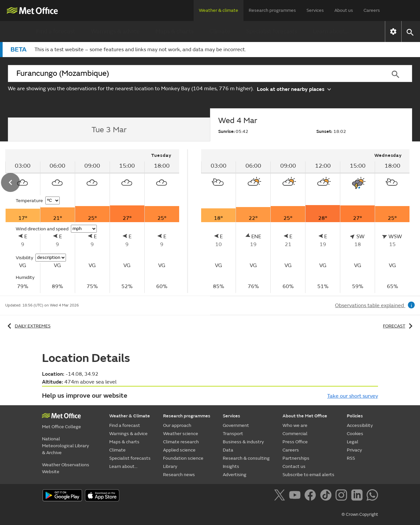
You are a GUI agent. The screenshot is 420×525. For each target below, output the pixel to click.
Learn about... (331, 31)
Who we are (295, 425)
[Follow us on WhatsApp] (372, 496)
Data (228, 450)
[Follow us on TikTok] (327, 496)
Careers (372, 10)
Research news (179, 475)
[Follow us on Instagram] (342, 496)
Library (170, 466)
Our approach (177, 425)
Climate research (181, 442)
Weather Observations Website (66, 468)
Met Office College (62, 427)
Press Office (295, 442)
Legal (353, 442)
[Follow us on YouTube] (296, 496)
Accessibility (360, 425)
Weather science (181, 434)
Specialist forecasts (272, 31)
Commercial (295, 434)
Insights (231, 466)
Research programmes (272, 10)
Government (236, 425)
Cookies (355, 434)
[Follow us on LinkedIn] (358, 496)
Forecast (399, 326)
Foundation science (183, 458)
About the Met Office (305, 416)
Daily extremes (28, 326)
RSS (351, 458)
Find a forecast (56, 31)
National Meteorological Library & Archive (65, 446)
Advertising (235, 475)
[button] (410, 32)
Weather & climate (219, 10)
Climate (220, 31)
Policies (355, 416)
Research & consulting (246, 458)
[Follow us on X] (281, 496)
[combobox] (193, 73)
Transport (233, 434)
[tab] (109, 130)
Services (315, 10)
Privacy (354, 450)
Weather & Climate (130, 416)
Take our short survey (353, 396)
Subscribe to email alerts (308, 475)
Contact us (294, 466)
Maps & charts (175, 31)
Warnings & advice (115, 31)
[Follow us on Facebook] (312, 496)
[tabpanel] (305, 221)
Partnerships (296, 458)
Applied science (179, 450)
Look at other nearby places (294, 89)
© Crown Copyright (360, 514)
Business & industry (243, 442)
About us (344, 10)
